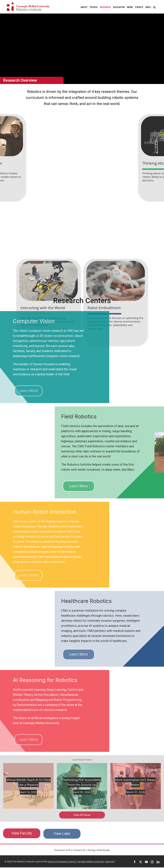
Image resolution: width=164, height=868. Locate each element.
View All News (82, 815)
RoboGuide (103, 850)
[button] (154, 7)
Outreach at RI (62, 850)
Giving (91, 850)
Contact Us (79, 850)
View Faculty (22, 836)
